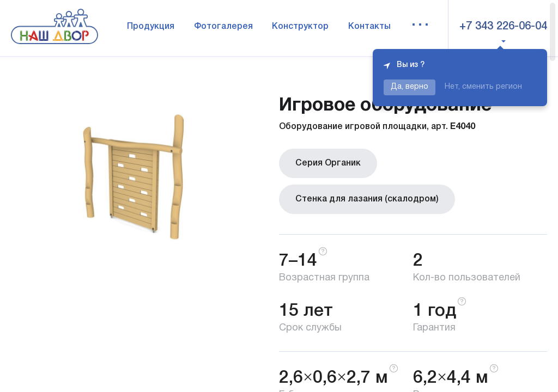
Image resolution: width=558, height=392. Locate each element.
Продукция (151, 27)
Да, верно (410, 87)
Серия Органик (328, 163)
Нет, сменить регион (483, 87)
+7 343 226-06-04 (503, 27)
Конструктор (300, 27)
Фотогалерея (223, 27)
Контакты (369, 27)
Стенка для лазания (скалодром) (367, 199)
